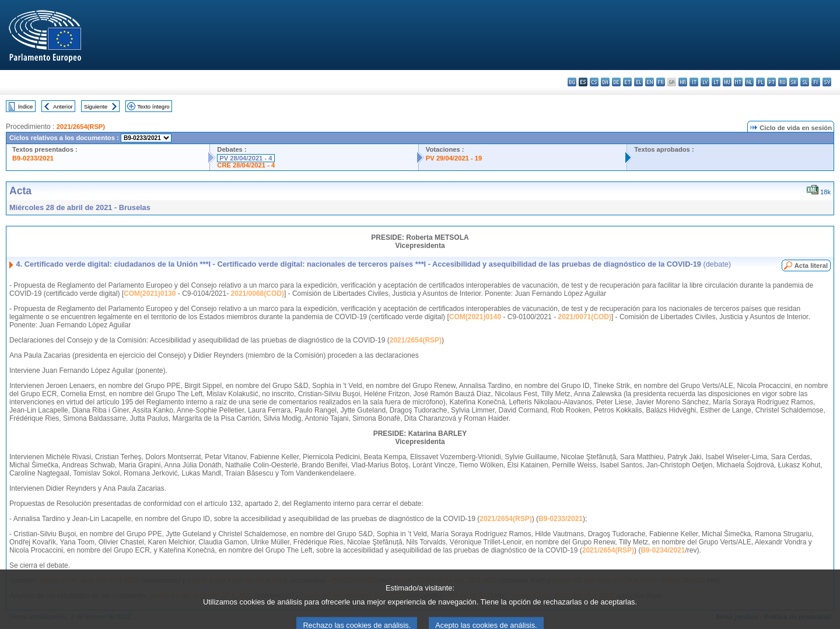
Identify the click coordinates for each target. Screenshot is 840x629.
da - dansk (605, 82)
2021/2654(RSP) (81, 127)
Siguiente (96, 106)
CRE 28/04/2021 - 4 (246, 165)
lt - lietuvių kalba (716, 82)
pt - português (771, 82)
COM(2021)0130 (150, 293)
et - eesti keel (627, 82)
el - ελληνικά (638, 82)
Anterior (63, 106)
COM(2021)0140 (475, 317)
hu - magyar (727, 82)
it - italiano (694, 82)
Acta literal (811, 265)
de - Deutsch (616, 82)
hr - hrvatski (683, 82)
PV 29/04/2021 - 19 (454, 158)
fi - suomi (816, 82)
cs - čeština (594, 82)
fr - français (661, 82)
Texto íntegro (153, 106)
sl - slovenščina (805, 82)
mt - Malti (738, 82)
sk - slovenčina (794, 82)
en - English (650, 82)
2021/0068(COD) (258, 293)
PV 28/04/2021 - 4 (246, 158)
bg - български (572, 82)
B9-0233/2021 (33, 158)
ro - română (783, 82)
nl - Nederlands (749, 82)
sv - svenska (827, 82)
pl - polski (760, 82)
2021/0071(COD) (585, 317)
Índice (26, 106)
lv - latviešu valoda (705, 82)
